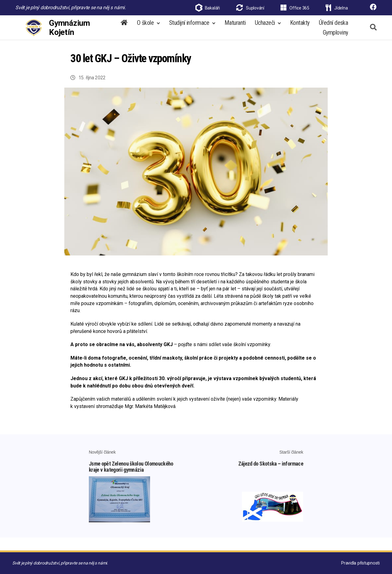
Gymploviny (335, 36)
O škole (145, 26)
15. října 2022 (92, 84)
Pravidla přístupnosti (361, 563)
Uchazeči (265, 26)
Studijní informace (189, 26)
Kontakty (300, 26)
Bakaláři (212, 8)
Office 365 (295, 8)
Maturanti (235, 26)
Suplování (250, 8)
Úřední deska (333, 26)
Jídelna (337, 8)
